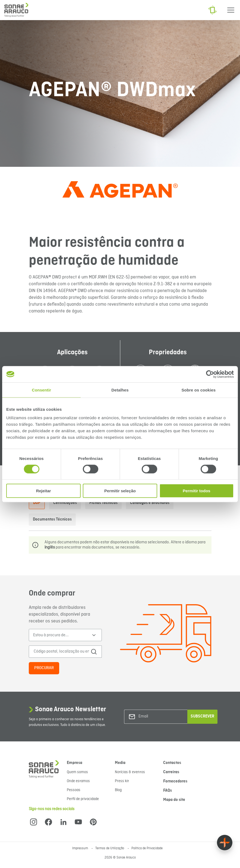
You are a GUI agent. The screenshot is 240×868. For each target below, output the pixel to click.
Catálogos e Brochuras (150, 503)
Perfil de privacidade (83, 799)
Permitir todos (197, 491)
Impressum (80, 848)
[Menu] (231, 10)
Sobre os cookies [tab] (198, 390)
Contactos (172, 763)
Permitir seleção (120, 491)
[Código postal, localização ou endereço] (61, 652)
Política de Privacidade (147, 848)
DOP (37, 503)
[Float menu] (225, 843)
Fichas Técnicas (103, 503)
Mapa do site (174, 800)
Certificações (65, 503)
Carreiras (171, 772)
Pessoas (74, 790)
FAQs (168, 791)
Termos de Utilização (110, 848)
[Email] (160, 717)
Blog (118, 790)
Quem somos (77, 772)
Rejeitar (44, 491)
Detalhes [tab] (120, 390)
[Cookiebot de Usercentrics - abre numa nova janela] (210, 374)
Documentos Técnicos (52, 519)
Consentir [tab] (41, 390)
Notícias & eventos (130, 772)
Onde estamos (78, 781)
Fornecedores (175, 781)
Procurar (44, 668)
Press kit (122, 781)
